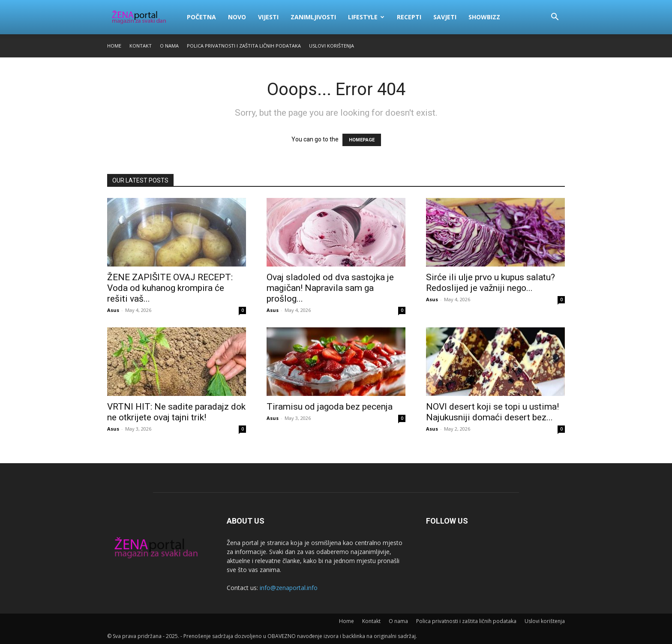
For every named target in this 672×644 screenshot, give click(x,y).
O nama (169, 46)
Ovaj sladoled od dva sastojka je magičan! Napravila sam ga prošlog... (330, 288)
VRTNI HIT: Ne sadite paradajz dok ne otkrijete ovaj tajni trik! (176, 412)
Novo (237, 17)
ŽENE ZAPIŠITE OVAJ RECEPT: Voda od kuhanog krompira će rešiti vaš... (170, 288)
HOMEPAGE (362, 140)
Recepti (409, 17)
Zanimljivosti (313, 17)
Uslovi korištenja (331, 46)
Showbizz (484, 17)
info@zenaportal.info (289, 588)
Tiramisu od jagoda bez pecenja (330, 407)
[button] (555, 18)
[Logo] (144, 17)
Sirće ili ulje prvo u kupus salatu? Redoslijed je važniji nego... (490, 283)
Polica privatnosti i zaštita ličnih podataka (244, 46)
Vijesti (268, 17)
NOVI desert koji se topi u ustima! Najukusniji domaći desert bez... (492, 412)
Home (114, 46)
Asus (113, 310)
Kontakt (141, 46)
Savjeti (445, 17)
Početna (201, 17)
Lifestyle (366, 17)
